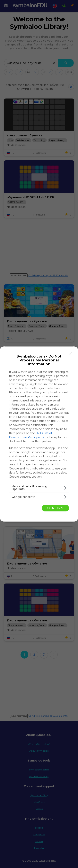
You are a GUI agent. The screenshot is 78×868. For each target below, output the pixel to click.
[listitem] (39, 488)
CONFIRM (55, 508)
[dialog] (39, 434)
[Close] (70, 354)
